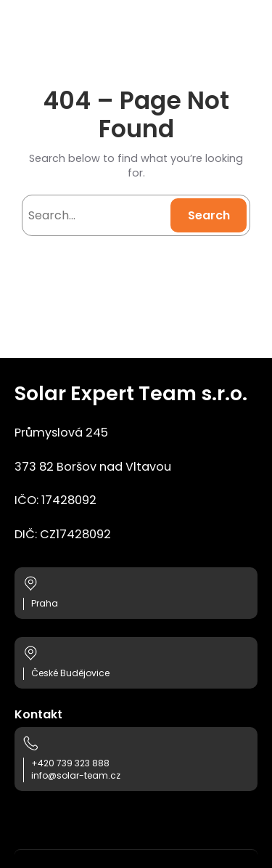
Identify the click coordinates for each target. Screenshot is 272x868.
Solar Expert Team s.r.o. (131, 393)
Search (209, 215)
